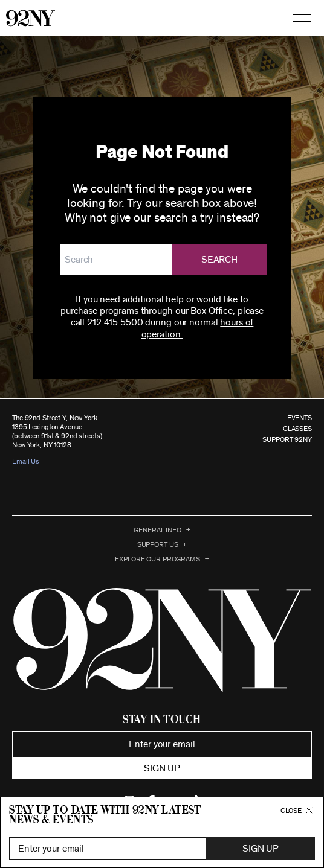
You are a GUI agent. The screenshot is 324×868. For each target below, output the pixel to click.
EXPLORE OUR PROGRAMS (157, 559)
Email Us (26, 461)
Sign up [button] (162, 768)
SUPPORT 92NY (287, 439)
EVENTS (300, 418)
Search (219, 260)
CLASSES (297, 429)
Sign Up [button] (261, 849)
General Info (157, 530)
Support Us (158, 544)
